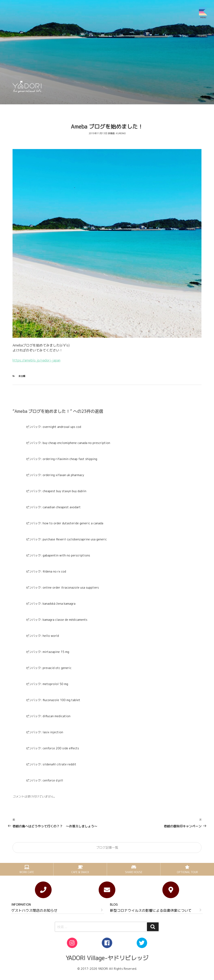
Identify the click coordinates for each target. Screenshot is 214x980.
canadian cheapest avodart (62, 507)
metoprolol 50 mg (55, 684)
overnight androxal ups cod (62, 427)
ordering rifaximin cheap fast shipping (70, 459)
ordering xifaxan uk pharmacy (63, 475)
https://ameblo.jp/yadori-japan (36, 360)
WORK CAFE (27, 872)
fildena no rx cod (54, 571)
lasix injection (53, 732)
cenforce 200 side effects (61, 748)
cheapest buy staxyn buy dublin (64, 491)
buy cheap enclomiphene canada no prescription (76, 443)
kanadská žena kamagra (59, 604)
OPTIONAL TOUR (187, 872)
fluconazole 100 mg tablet (61, 700)
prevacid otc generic (57, 668)
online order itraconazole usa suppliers (71, 587)
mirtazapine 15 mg (56, 652)
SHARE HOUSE (134, 872)
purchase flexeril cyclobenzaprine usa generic (75, 539)
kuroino (121, 133)
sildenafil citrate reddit (59, 764)
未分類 (22, 376)
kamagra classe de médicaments (65, 620)
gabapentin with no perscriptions (66, 555)
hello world (51, 636)
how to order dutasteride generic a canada (73, 523)
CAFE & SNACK (80, 872)
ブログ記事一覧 (107, 847)
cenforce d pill (53, 780)
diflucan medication (57, 716)
